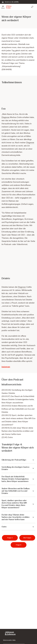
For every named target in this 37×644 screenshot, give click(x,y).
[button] (3, 7)
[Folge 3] (10, 538)
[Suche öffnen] (32, 7)
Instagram (6, 367)
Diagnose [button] (6, 117)
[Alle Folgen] (27, 538)
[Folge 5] (19, 545)
